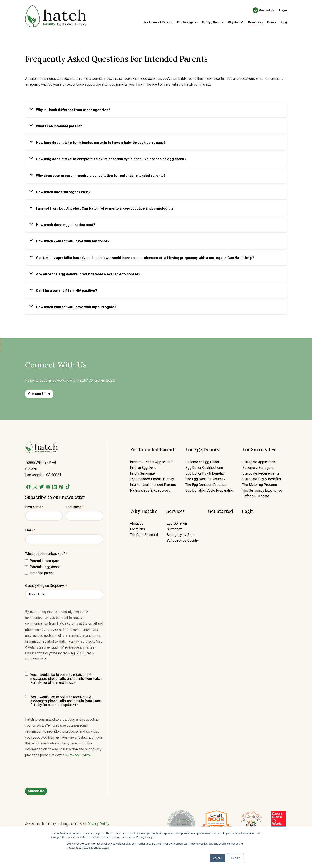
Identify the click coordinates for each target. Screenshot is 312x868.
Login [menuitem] (248, 511)
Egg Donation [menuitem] (177, 523)
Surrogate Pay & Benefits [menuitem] (262, 479)
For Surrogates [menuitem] (187, 22)
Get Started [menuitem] (220, 511)
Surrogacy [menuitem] (174, 529)
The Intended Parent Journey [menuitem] (152, 479)
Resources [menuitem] (255, 22)
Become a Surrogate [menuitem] (258, 468)
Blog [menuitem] (284, 22)
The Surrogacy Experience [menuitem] (262, 490)
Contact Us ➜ (39, 394)
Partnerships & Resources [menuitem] (150, 490)
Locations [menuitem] (137, 529)
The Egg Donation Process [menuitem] (206, 485)
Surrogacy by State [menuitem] (181, 535)
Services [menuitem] (176, 511)
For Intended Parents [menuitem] (158, 22)
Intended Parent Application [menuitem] (151, 462)
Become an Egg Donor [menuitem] (202, 462)
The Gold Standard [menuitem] (144, 535)
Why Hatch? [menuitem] (236, 22)
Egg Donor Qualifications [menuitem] (204, 468)
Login (283, 10)
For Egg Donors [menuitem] (213, 22)
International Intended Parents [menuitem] (153, 485)
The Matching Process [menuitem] (260, 485)
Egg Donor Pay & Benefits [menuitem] (205, 473)
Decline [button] (236, 858)
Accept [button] (217, 858)
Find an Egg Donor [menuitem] (144, 468)
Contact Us (267, 10)
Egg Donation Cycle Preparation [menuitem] (209, 490)
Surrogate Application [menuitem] (259, 462)
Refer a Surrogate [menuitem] (256, 496)
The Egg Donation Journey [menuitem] (205, 479)
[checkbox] (64, 567)
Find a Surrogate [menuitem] (142, 473)
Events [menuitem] (272, 22)
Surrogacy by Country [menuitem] (183, 540)
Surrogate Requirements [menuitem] (261, 473)
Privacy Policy (79, 755)
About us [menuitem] (137, 523)
